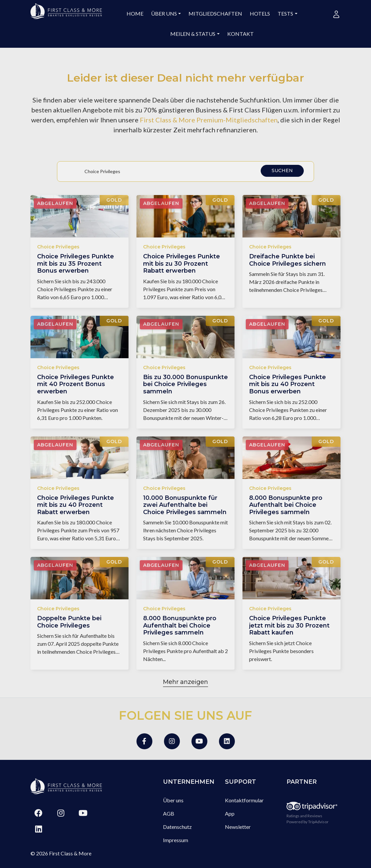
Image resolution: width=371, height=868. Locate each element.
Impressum (176, 840)
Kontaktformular (244, 800)
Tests (285, 13)
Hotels (260, 13)
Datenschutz (177, 827)
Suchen (282, 170)
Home (135, 13)
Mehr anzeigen (185, 682)
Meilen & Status (193, 34)
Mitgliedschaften (215, 13)
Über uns (164, 13)
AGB (169, 813)
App (230, 813)
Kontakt (240, 34)
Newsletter (238, 827)
